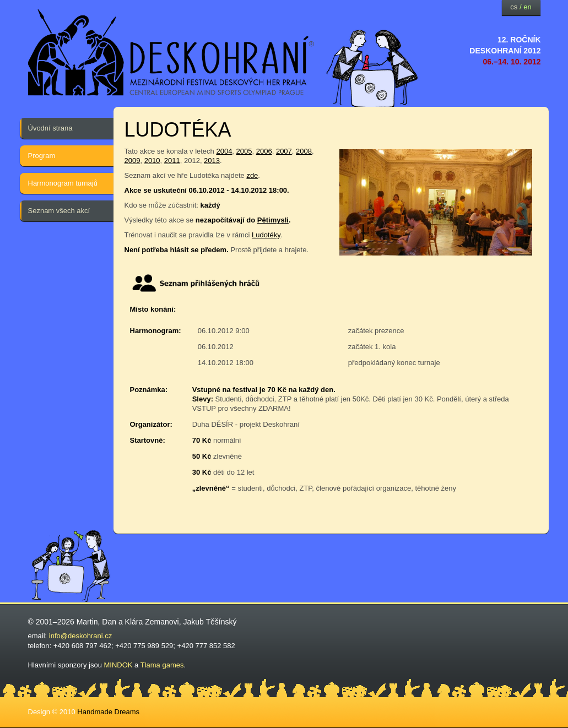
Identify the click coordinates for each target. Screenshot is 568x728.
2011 (172, 161)
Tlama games (162, 665)
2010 (152, 161)
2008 (304, 151)
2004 (224, 151)
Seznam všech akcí (59, 211)
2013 (212, 161)
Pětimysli (273, 220)
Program (42, 156)
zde (252, 175)
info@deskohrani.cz (80, 636)
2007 (284, 151)
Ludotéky (266, 235)
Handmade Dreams (108, 712)
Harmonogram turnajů (63, 183)
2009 (132, 161)
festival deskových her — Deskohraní (171, 53)
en (527, 7)
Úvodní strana (50, 128)
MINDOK (118, 665)
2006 (264, 151)
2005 (244, 151)
